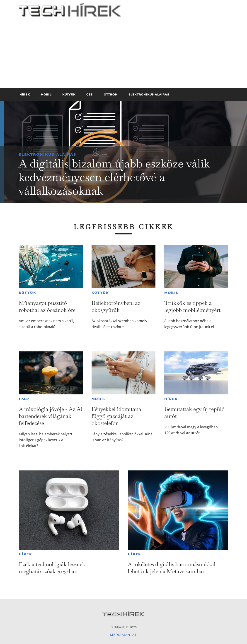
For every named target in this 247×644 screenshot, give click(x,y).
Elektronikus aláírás (47, 154)
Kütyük (28, 293)
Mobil (171, 293)
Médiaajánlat (123, 635)
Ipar (24, 399)
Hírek (171, 399)
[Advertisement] (123, 54)
